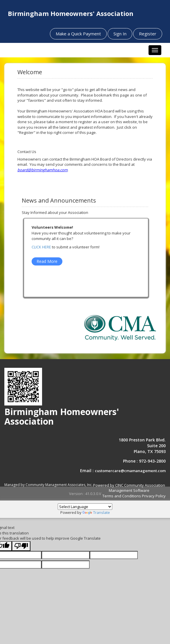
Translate (96, 512)
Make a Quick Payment (78, 34)
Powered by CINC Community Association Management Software (129, 488)
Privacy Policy (154, 496)
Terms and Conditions (122, 496)
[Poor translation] (21, 546)
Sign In (120, 34)
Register (148, 34)
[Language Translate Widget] (85, 507)
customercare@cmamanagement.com (130, 471)
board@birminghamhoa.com (42, 170)
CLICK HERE (41, 247)
